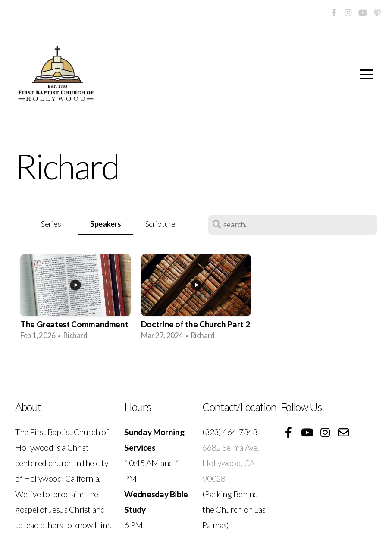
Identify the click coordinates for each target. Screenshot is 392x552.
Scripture (160, 224)
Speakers (106, 224)
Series (51, 224)
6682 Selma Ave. (231, 447)
